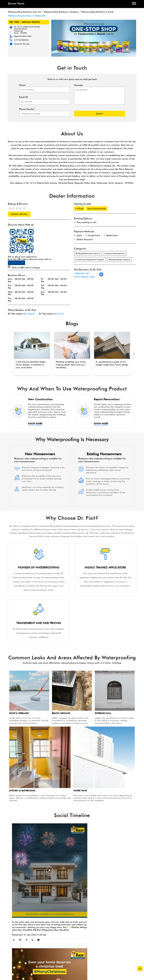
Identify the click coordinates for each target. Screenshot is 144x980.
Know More (35, 424)
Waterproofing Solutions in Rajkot (71, 957)
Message (78, 85)
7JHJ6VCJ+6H (81, 273)
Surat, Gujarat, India (84, 277)
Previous (10, 354)
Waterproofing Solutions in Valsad (33, 959)
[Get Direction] (101, 276)
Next (134, 354)
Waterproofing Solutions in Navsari (34, 957)
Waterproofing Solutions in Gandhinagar (70, 954)
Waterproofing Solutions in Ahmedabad (27, 954)
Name (23, 85)
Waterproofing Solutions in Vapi (68, 959)
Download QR (16, 263)
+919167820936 (21, 40)
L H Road (79, 209)
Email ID (23, 97)
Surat (61, 314)
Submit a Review (19, 214)
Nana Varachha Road (97, 209)
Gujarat (31, 314)
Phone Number (27, 109)
